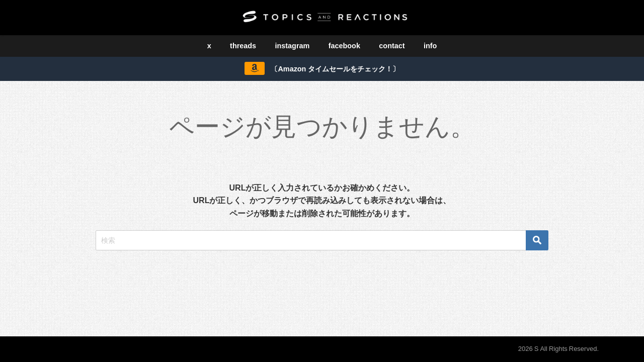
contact (392, 46)
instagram (293, 46)
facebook (344, 46)
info (430, 46)
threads (243, 46)
